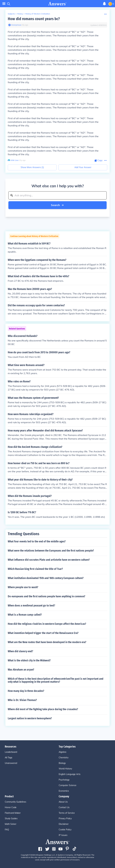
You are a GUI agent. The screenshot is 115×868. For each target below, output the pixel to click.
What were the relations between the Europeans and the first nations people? (51, 551)
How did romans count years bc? (34, 19)
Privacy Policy (65, 818)
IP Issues (63, 835)
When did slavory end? (20, 651)
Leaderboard (11, 752)
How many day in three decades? (26, 691)
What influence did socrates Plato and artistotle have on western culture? (49, 560)
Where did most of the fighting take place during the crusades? (43, 709)
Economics (64, 791)
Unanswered (11, 763)
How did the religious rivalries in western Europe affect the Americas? (47, 624)
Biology (62, 763)
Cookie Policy (65, 830)
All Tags (9, 758)
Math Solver (11, 824)
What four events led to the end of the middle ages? (37, 541)
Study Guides (11, 818)
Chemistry (64, 758)
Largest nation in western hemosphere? (30, 718)
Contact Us (64, 807)
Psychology (64, 780)
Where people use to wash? (23, 587)
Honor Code (11, 807)
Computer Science (68, 785)
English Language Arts (70, 774)
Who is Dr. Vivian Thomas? (22, 700)
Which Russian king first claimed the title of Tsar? (35, 569)
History (20, 14)
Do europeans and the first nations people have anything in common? (46, 596)
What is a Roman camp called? (25, 615)
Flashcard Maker (13, 813)
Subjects (11, 14)
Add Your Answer (83, 167)
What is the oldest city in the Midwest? (29, 660)
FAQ (7, 830)
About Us (63, 802)
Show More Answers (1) (32, 167)
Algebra (62, 752)
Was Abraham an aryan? (21, 670)
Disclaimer (64, 824)
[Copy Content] (99, 160)
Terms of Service (67, 813)
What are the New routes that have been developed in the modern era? (47, 642)
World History (65, 769)
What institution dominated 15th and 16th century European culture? (46, 578)
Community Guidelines (15, 802)
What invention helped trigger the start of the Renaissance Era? (43, 633)
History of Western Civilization (38, 14)
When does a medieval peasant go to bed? (31, 606)
